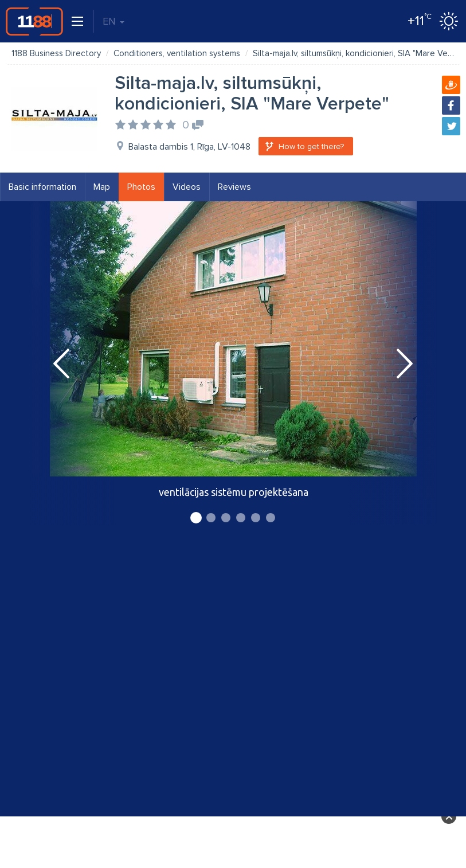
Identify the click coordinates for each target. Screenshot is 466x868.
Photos (141, 187)
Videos (187, 187)
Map (102, 187)
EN (113, 21)
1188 (34, 21)
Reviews (234, 187)
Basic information (42, 187)
